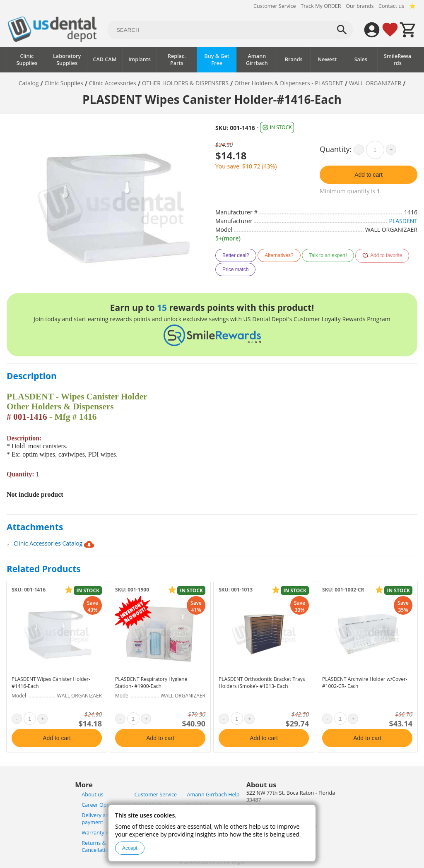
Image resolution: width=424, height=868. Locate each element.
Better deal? (236, 255)
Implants (140, 59)
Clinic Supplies (27, 60)
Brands (294, 59)
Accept (130, 848)
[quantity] (375, 150)
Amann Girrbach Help (213, 795)
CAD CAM (105, 59)
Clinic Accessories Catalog (54, 544)
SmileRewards (397, 60)
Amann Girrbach (257, 60)
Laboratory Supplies (67, 60)
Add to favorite (382, 256)
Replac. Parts (177, 60)
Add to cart (369, 175)
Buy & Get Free (217, 60)
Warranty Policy (101, 833)
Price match (235, 269)
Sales (361, 59)
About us (92, 795)
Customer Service (275, 6)
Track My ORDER (321, 6)
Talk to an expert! (328, 255)
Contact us (391, 6)
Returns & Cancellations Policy (105, 846)
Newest (327, 59)
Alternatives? (279, 255)
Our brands (360, 6)
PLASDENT (403, 221)
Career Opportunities (107, 805)
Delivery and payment (97, 819)
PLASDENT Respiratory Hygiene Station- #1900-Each (151, 683)
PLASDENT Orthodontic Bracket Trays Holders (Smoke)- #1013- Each (262, 683)
